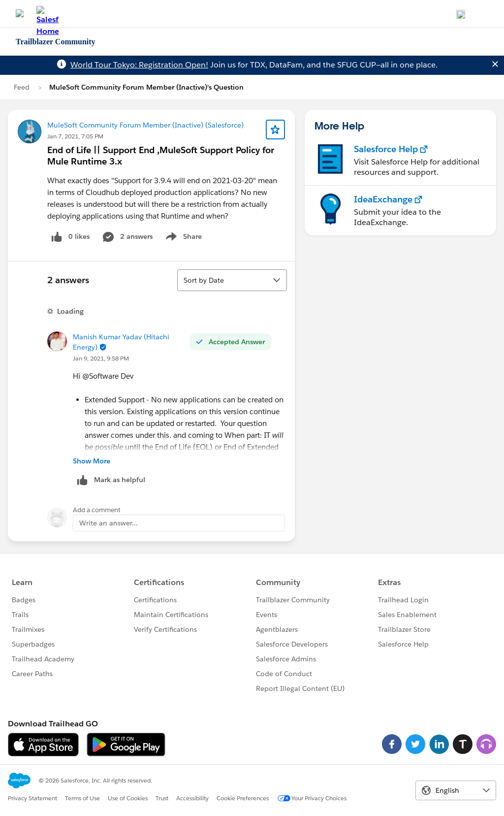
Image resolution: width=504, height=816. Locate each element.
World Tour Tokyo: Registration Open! (139, 65)
